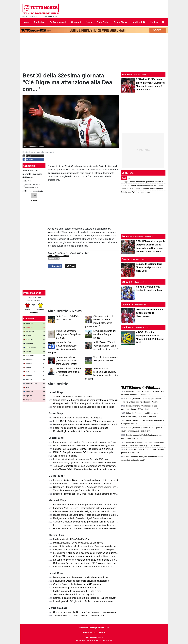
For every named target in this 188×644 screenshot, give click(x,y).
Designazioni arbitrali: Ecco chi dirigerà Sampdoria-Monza (82, 518)
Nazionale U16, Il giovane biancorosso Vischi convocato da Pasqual (87, 463)
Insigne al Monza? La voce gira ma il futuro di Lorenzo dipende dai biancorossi (93, 550)
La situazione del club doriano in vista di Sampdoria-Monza (83, 567)
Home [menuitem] (26, 22)
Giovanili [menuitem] (76, 22)
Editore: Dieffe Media (94, 638)
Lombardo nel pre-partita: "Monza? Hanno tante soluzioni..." (83, 484)
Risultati (34, 200)
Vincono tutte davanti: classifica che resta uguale (78, 418)
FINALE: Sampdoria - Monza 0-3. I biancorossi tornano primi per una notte (91, 452)
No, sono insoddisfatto (34, 191)
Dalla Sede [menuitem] (103, 22)
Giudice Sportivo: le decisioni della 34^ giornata (77, 584)
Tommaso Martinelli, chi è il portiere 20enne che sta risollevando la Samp (90, 466)
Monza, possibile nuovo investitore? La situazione (78, 543)
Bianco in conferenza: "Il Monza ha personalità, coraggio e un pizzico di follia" (92, 446)
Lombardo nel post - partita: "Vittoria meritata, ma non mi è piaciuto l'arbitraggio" (93, 442)
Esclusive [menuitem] (39, 22)
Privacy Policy (102, 628)
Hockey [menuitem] (154, 22)
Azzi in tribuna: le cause (65, 456)
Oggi (124, 178)
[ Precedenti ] (34, 312)
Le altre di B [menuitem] (138, 22)
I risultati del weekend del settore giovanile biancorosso (81, 581)
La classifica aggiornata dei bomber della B (75, 588)
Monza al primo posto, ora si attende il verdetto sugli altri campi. (85, 424)
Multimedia (128, 327)
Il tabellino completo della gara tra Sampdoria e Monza (68, 334)
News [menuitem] (89, 22)
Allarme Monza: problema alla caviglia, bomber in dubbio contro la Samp (90, 511)
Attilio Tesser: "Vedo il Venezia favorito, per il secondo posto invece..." (106, 346)
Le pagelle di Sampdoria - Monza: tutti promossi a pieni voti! (83, 449)
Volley (125, 282)
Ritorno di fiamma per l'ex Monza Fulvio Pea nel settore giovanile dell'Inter (90, 494)
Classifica (29, 319)
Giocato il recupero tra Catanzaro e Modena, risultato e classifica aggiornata (91, 529)
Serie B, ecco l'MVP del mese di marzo (73, 397)
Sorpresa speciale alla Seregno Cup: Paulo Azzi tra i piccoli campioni (88, 612)
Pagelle (126, 259)
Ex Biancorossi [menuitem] (58, 22)
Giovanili (126, 305)
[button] (34, 196)
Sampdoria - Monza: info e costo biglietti (73, 594)
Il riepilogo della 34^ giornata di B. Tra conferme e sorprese (83, 601)
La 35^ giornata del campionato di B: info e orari (77, 591)
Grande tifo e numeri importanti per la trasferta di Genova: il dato (86, 505)
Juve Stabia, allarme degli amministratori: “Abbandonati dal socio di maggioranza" (94, 546)
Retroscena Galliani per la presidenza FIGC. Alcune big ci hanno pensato (90, 563)
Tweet (71, 266)
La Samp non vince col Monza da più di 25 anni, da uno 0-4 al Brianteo (89, 560)
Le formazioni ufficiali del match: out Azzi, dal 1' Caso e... (82, 459)
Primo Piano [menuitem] (120, 22)
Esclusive (127, 236)
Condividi (55, 266)
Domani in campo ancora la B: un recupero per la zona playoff (84, 598)
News (57, 253)
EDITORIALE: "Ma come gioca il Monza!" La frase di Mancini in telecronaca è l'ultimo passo (99, 421)
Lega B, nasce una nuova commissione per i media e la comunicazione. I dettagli (94, 525)
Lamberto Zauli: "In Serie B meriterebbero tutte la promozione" (68, 372)
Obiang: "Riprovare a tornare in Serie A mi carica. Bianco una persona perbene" (93, 556)
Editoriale (127, 75)
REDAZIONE (87, 633)
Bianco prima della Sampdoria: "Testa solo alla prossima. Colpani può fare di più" (94, 515)
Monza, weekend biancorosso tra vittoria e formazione (80, 577)
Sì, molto (29, 181)
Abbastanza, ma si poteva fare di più (33, 186)
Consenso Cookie (87, 628)
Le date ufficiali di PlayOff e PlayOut (71, 539)
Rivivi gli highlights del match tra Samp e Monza (104, 334)
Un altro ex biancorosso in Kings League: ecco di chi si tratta (84, 407)
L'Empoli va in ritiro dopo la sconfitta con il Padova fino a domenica (87, 553)
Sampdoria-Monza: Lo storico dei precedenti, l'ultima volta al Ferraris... (89, 522)
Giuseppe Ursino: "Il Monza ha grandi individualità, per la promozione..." (89, 403)
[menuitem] (163, 22)
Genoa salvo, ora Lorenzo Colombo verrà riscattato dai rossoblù (85, 400)
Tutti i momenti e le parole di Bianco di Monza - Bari (79, 616)
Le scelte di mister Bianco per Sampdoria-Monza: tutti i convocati (86, 480)
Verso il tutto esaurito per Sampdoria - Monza (76, 490)
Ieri (129, 178)
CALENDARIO (100, 633)
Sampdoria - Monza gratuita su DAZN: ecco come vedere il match (68, 361)
